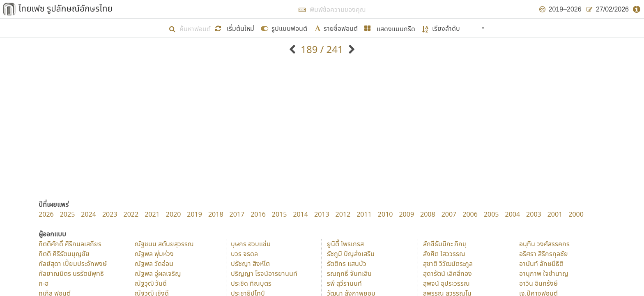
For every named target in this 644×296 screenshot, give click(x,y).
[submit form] (284, 28)
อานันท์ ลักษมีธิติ (541, 264)
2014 (300, 214)
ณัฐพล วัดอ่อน (154, 264)
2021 (152, 214)
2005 (491, 214)
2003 (534, 214)
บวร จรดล (244, 254)
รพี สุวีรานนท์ (344, 283)
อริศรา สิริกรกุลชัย (544, 254)
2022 (131, 214)
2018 (216, 214)
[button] (236, 28)
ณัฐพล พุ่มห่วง (154, 254)
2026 (46, 214)
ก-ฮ (44, 283)
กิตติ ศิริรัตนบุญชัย (64, 254)
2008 (428, 214)
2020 (174, 214)
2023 (110, 214)
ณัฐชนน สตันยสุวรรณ (164, 244)
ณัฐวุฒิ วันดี (151, 283)
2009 (406, 214)
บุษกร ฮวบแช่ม (251, 244)
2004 (512, 214)
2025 (68, 214)
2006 (470, 214)
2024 (89, 214)
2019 (194, 214)
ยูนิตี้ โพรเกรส (345, 244)
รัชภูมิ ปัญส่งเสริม (351, 254)
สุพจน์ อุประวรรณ (446, 283)
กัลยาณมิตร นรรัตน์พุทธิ (71, 273)
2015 (279, 214)
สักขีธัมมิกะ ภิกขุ (445, 244)
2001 (555, 214)
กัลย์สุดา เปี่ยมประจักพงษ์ (73, 264)
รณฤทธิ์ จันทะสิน (349, 273)
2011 (364, 214)
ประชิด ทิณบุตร (251, 283)
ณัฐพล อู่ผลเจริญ (158, 273)
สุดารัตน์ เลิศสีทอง (447, 273)
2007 (449, 214)
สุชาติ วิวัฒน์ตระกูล (448, 264)
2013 (322, 214)
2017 (237, 214)
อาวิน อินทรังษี (538, 283)
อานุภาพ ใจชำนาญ (544, 273)
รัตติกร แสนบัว (347, 264)
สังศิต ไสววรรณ (444, 254)
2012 (343, 214)
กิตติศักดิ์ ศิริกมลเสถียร (70, 244)
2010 (385, 214)
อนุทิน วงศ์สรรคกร (544, 244)
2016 (258, 214)
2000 (576, 214)
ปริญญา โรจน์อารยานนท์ (264, 273)
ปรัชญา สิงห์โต (250, 264)
